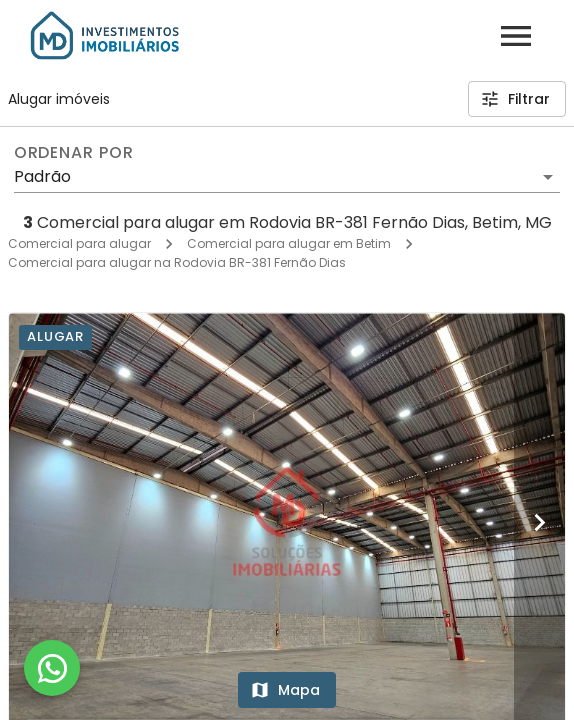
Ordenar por (74, 153)
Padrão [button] (42, 176)
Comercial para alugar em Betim (289, 243)
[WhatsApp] (52, 668)
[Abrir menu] (516, 36)
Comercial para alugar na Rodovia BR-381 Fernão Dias (177, 262)
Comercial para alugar (79, 243)
